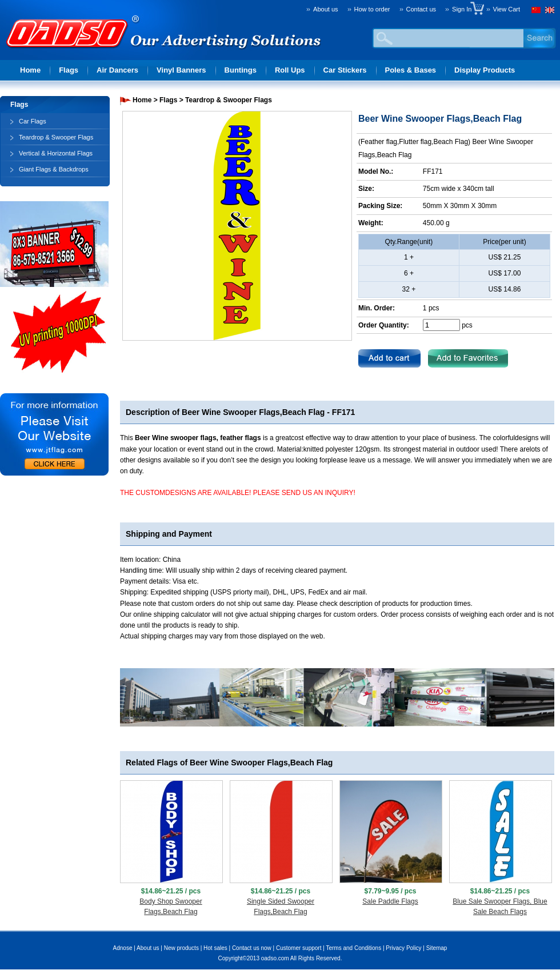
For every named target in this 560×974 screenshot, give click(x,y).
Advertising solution (69, 49)
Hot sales (215, 948)
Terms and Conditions (353, 948)
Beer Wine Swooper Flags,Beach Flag (253, 412)
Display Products (485, 70)
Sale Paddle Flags (390, 901)
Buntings (241, 70)
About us (325, 9)
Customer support (299, 948)
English (549, 11)
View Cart (507, 9)
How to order (372, 9)
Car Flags (33, 121)
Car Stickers (345, 70)
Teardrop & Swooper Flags (56, 137)
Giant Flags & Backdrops (54, 169)
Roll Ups (290, 70)
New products (181, 948)
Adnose (123, 948)
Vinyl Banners (181, 70)
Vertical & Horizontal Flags (56, 153)
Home (30, 70)
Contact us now (252, 948)
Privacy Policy (403, 948)
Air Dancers (117, 70)
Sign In (464, 9)
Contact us (421, 9)
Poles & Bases (411, 70)
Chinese (537, 11)
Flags (69, 70)
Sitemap (437, 948)
